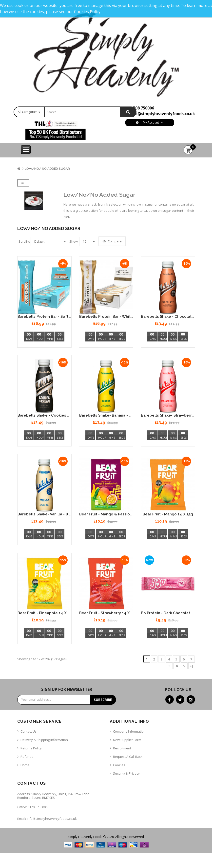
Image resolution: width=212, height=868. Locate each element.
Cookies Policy (87, 12)
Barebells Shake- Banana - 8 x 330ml (113, 415)
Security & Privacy (126, 773)
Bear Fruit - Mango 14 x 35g (168, 514)
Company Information (129, 731)
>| (192, 666)
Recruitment (122, 748)
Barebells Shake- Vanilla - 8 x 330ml (50, 514)
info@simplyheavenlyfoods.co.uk (162, 114)
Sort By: (24, 241)
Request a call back (128, 757)
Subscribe (103, 700)
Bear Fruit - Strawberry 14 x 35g (108, 613)
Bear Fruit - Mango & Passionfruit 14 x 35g (118, 514)
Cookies (119, 765)
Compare (112, 241)
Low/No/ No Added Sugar (47, 169)
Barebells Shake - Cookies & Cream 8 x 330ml (60, 415)
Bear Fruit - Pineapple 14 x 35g (46, 613)
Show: (74, 241)
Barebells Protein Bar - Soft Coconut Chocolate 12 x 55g (70, 317)
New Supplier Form (127, 740)
